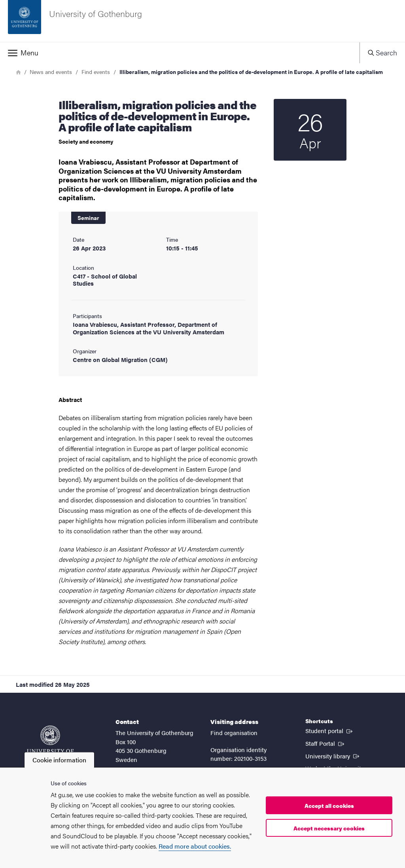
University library (333, 756)
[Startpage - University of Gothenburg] (202, 21)
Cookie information (59, 760)
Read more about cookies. (195, 846)
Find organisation (234, 732)
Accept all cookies (329, 805)
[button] (180, 53)
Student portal (330, 730)
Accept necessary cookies (329, 828)
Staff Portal (326, 743)
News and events (51, 72)
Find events (96, 72)
